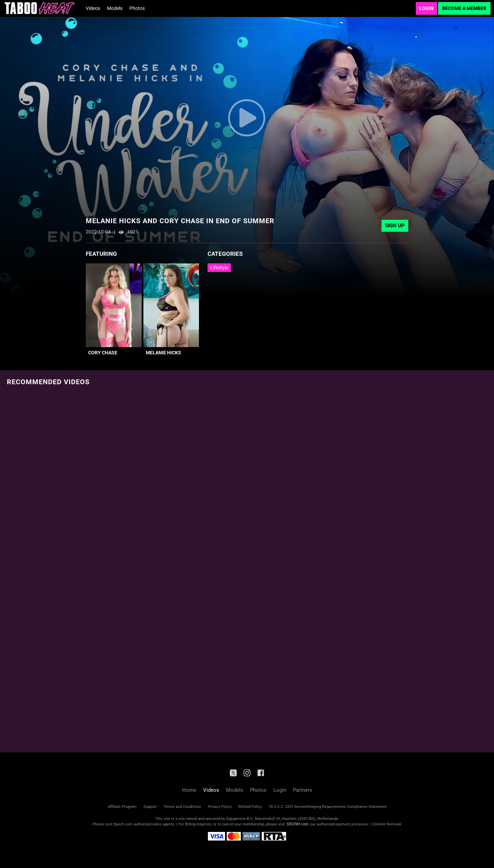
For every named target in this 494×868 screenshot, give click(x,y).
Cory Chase (103, 353)
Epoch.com (123, 824)
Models (115, 8)
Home (189, 790)
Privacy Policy (220, 807)
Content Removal (387, 824)
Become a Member (464, 8)
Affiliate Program (122, 807)
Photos (137, 8)
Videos (93, 8)
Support (150, 807)
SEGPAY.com (297, 824)
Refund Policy (250, 807)
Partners (303, 790)
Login (426, 8)
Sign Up (395, 226)
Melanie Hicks (163, 353)
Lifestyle (219, 267)
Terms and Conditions (182, 807)
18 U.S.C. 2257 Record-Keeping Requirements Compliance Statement (328, 807)
